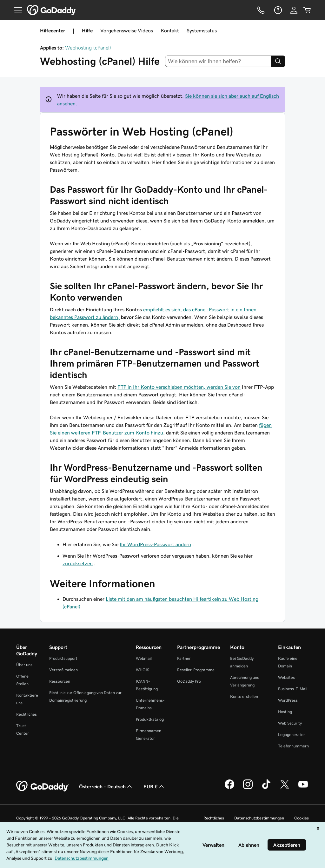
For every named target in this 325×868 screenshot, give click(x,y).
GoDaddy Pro (189, 681)
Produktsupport (63, 658)
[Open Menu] (16, 10)
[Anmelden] (294, 10)
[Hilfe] (277, 10)
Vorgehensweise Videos (127, 30)
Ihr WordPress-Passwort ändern (155, 544)
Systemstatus (202, 30)
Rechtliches (27, 714)
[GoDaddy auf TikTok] (266, 788)
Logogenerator (292, 735)
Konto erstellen (244, 696)
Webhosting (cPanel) (88, 48)
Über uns (24, 665)
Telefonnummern (293, 746)
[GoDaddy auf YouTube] (303, 788)
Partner (184, 658)
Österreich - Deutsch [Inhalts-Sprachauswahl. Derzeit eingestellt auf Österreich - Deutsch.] (106, 786)
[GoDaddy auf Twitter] (285, 788)
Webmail (144, 658)
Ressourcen (60, 681)
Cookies (302, 818)
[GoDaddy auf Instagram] (248, 788)
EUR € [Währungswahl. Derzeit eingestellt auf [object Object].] (154, 786)
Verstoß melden (63, 670)
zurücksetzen (78, 563)
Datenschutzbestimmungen (259, 818)
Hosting (285, 712)
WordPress (288, 700)
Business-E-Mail (293, 689)
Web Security (290, 723)
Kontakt (170, 30)
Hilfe (87, 30)
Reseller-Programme (196, 670)
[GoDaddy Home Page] (43, 786)
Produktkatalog (150, 719)
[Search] (278, 61)
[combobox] (218, 61)
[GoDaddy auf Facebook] (229, 788)
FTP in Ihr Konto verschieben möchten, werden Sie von (179, 387)
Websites (286, 677)
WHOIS (143, 670)
